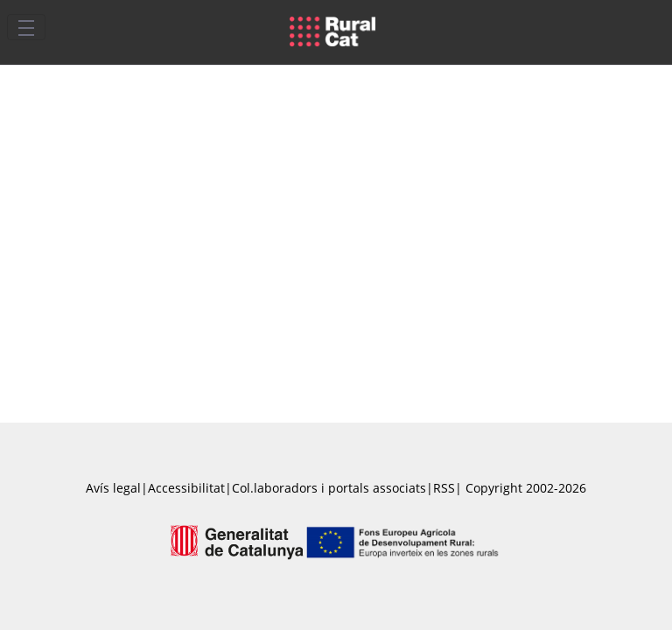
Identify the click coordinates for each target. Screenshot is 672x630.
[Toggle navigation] (26, 27)
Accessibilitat (186, 488)
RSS (444, 488)
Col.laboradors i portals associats (329, 488)
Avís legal (113, 488)
